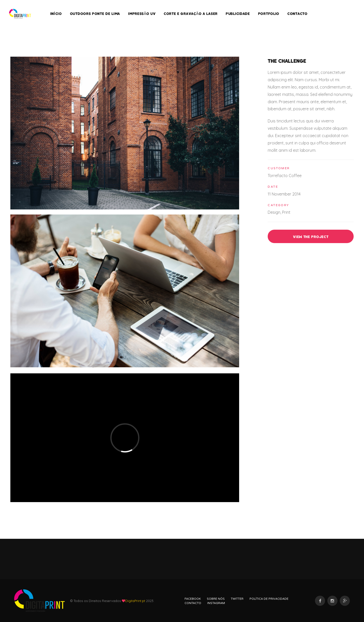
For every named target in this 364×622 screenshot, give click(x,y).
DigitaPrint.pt (135, 601)
